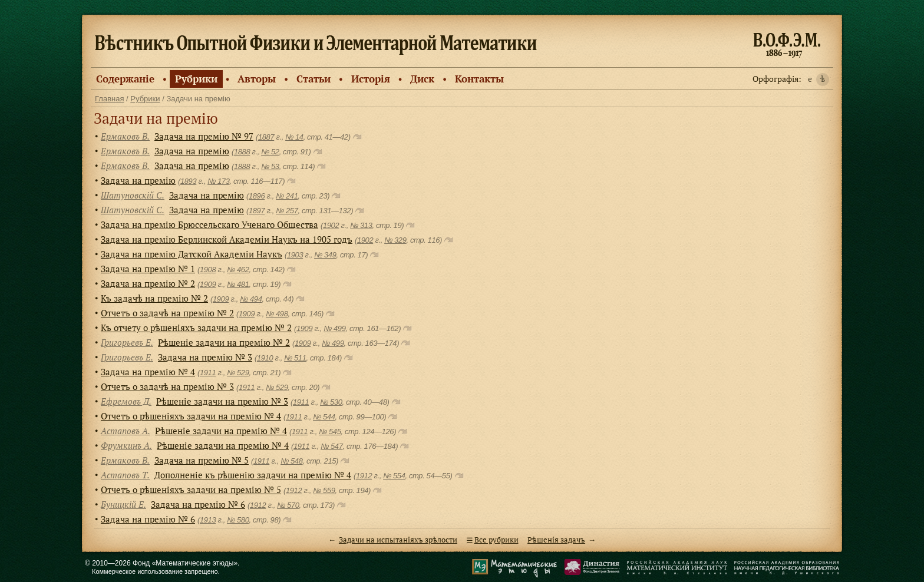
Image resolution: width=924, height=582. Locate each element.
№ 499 (334, 328)
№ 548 (291, 461)
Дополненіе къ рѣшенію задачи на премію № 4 (253, 475)
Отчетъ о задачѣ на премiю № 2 (167, 313)
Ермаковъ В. (125, 136)
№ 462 (238, 269)
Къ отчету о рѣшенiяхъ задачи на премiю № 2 (196, 328)
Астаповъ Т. (125, 475)
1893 (188, 181)
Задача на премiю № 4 (148, 372)
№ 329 (395, 240)
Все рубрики (496, 540)
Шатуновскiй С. (133, 195)
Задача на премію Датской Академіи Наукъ (192, 254)
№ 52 (270, 152)
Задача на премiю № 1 (148, 269)
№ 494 (251, 299)
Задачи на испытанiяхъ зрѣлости (398, 540)
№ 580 (238, 520)
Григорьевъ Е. (127, 342)
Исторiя (371, 79)
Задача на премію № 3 (205, 357)
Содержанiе (125, 79)
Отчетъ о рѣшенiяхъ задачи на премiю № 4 (191, 416)
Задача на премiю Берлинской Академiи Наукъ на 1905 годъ (227, 239)
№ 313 (361, 225)
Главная (109, 99)
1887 (266, 137)
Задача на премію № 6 (198, 504)
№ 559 (324, 490)
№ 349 (325, 255)
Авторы (257, 79)
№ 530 (331, 402)
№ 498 (277, 314)
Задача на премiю (207, 195)
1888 (242, 152)
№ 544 (324, 417)
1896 (257, 196)
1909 (208, 284)
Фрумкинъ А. (126, 445)
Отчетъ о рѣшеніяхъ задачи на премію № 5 (191, 490)
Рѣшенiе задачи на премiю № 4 (221, 431)
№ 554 (394, 476)
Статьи (313, 79)
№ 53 (270, 166)
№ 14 (294, 137)
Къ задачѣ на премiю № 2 (154, 298)
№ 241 (287, 196)
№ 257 (287, 211)
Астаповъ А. (126, 431)
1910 (265, 358)
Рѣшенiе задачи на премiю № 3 (222, 401)
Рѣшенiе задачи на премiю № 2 (224, 342)
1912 (364, 476)
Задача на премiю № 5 (202, 460)
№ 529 (238, 373)
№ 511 (295, 358)
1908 (208, 269)
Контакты (479, 79)
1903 (295, 255)
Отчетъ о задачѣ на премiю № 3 (167, 386)
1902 (331, 225)
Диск (422, 79)
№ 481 (238, 284)
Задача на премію (192, 151)
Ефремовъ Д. (126, 401)
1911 (208, 373)
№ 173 (218, 181)
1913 (208, 520)
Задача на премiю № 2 (148, 283)
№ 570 (288, 505)
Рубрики (196, 79)
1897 (257, 211)
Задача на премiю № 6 (148, 519)
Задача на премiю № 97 (204, 136)
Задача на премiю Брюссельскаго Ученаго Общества (209, 224)
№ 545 (330, 431)
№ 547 (331, 446)
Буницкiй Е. (123, 504)
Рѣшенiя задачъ (556, 540)
